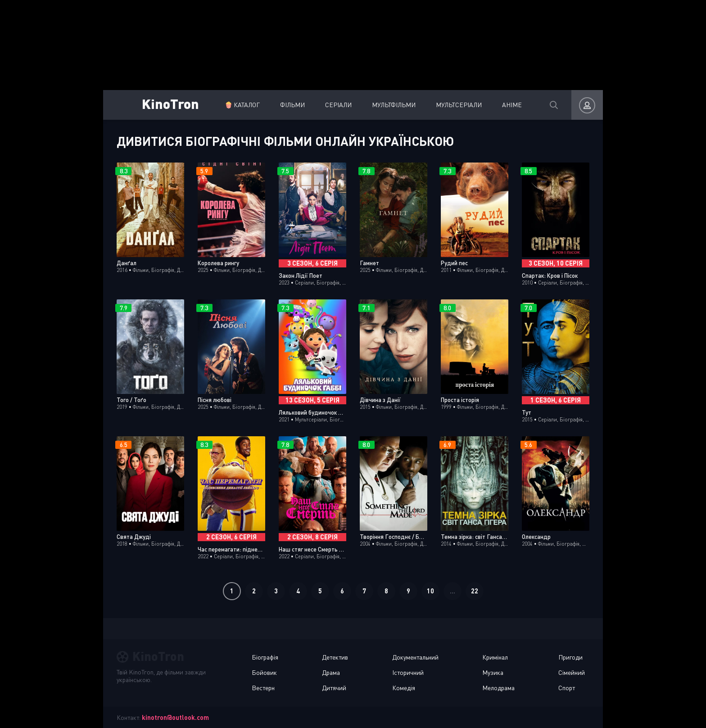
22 (475, 591)
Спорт (567, 688)
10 (430, 591)
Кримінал (495, 657)
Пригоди (570, 657)
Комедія (404, 688)
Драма (331, 672)
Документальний (415, 657)
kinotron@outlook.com (175, 717)
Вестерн (263, 688)
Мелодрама (498, 688)
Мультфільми (394, 105)
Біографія (265, 657)
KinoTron (170, 103)
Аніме (512, 105)
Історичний (408, 672)
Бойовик (264, 672)
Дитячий (334, 688)
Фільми (292, 105)
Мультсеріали (459, 105)
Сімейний (572, 672)
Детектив (335, 657)
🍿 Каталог (242, 105)
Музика (493, 672)
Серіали (338, 105)
